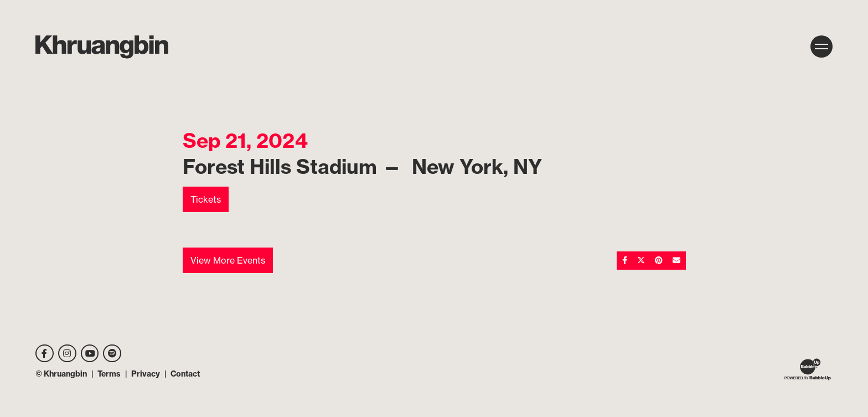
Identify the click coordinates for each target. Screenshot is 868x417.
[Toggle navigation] (821, 47)
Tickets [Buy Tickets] (206, 199)
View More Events (228, 260)
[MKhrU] (102, 47)
